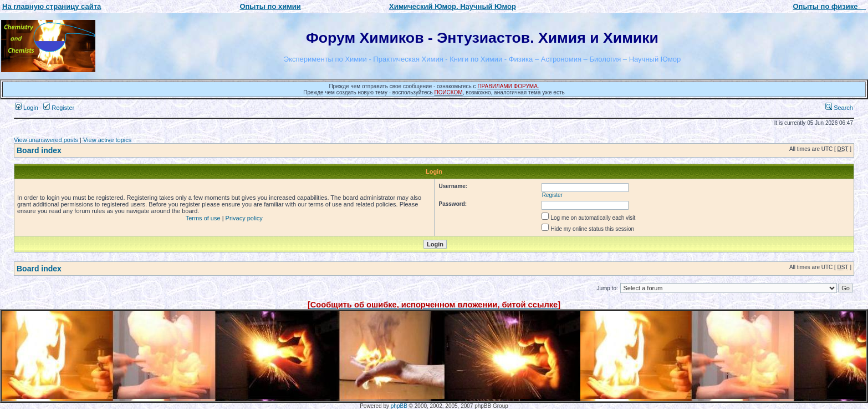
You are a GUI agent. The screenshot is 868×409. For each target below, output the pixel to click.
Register (59, 108)
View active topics (107, 140)
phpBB (399, 406)
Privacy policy (244, 218)
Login (27, 108)
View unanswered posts (46, 140)
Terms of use (203, 218)
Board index (39, 150)
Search (839, 108)
